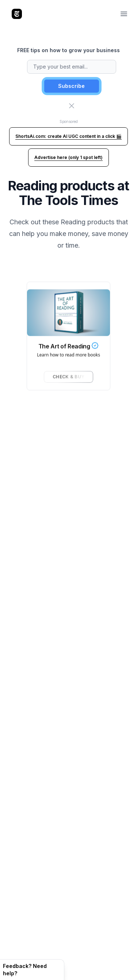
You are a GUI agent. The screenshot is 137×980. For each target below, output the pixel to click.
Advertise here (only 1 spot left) (68, 157)
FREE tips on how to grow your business (68, 50)
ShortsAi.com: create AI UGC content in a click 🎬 (68, 136)
